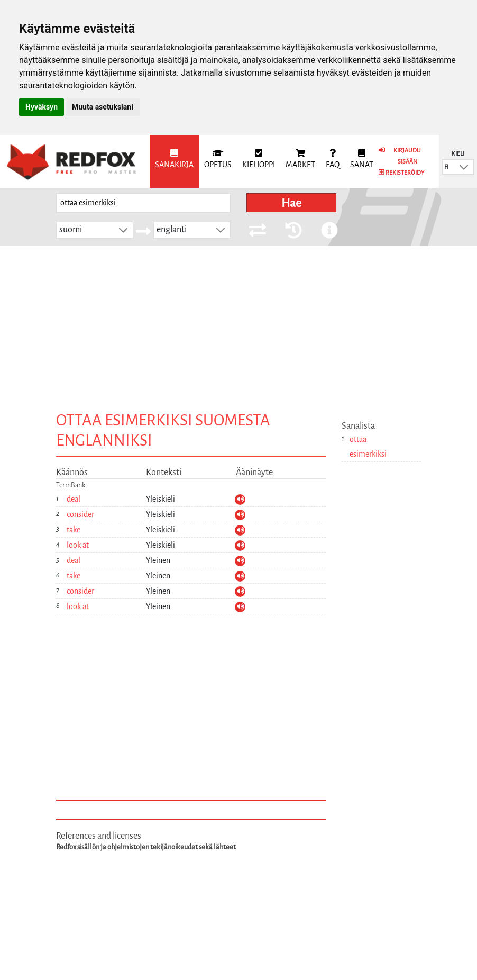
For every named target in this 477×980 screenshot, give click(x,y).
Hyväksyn (42, 107)
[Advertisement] (238, 325)
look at (78, 545)
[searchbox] (143, 203)
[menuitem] (174, 161)
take (74, 530)
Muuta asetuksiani (103, 107)
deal (74, 499)
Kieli (458, 153)
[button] (464, 167)
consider (80, 514)
